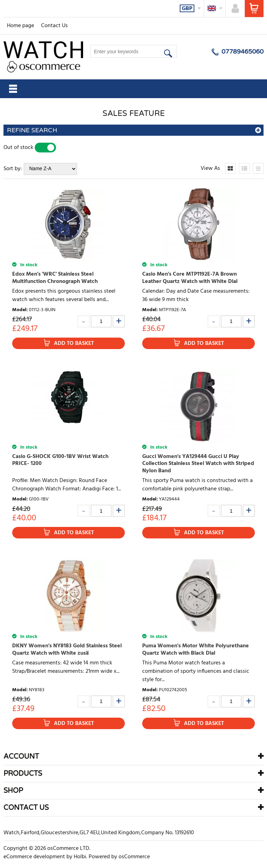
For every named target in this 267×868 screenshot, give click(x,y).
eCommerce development (34, 857)
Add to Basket (74, 344)
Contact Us (54, 26)
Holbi (80, 857)
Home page (21, 26)
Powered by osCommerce (119, 857)
